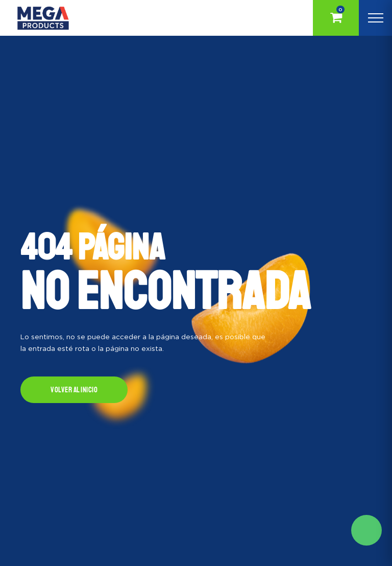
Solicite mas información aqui (366, 530)
